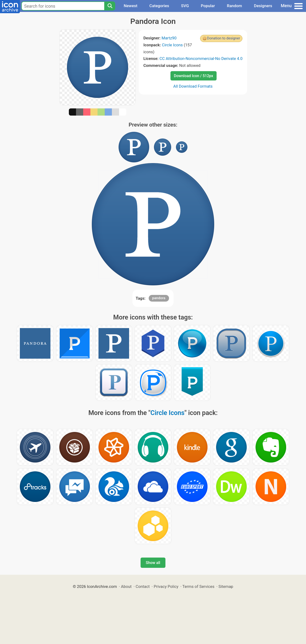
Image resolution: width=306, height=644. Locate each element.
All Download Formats (193, 86)
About (126, 586)
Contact (143, 586)
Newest (130, 6)
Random (234, 6)
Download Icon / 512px (193, 76)
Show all (153, 563)
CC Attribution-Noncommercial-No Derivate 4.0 (201, 59)
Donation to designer (224, 38)
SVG (185, 6)
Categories (159, 6)
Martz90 (169, 38)
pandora (159, 298)
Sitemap (226, 586)
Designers (263, 6)
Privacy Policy (166, 586)
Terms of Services (198, 586)
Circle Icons (172, 45)
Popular (208, 6)
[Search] (110, 6)
